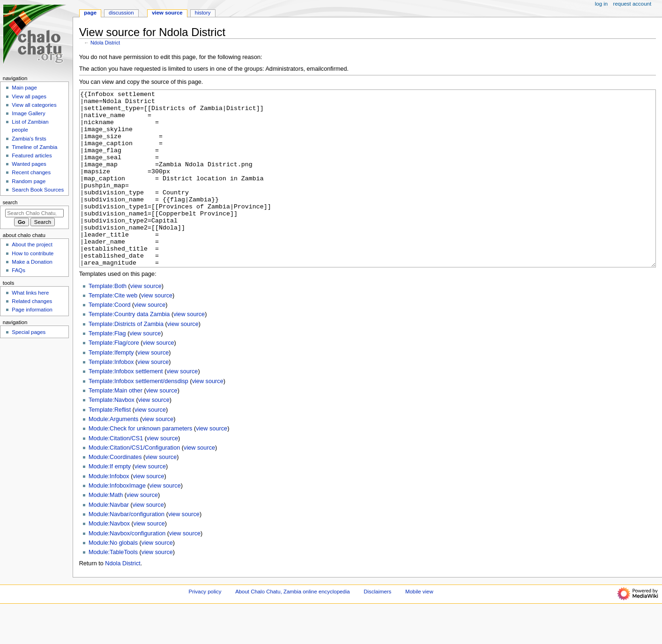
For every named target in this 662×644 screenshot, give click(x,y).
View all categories (34, 105)
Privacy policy (205, 627)
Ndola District (105, 43)
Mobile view (419, 627)
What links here (30, 293)
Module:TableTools (113, 587)
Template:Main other (115, 426)
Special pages (29, 332)
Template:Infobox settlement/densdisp (138, 416)
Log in (601, 4)
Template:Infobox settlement (126, 407)
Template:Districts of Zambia (126, 359)
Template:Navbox (112, 435)
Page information (32, 310)
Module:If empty (110, 502)
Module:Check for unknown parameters (140, 464)
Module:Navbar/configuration (126, 549)
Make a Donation (32, 262)
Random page (29, 181)
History (203, 13)
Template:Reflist (110, 445)
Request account (632, 4)
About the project (32, 244)
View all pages (29, 96)
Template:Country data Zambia (129, 349)
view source (146, 321)
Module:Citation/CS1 (116, 474)
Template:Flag (107, 369)
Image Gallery (28, 113)
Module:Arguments (114, 454)
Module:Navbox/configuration (127, 569)
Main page (24, 88)
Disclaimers (377, 627)
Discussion (121, 13)
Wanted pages (29, 164)
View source (167, 13)
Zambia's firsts (29, 139)
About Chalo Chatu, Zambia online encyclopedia (292, 627)
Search (10, 202)
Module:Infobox (109, 511)
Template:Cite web (113, 331)
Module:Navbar (109, 540)
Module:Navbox (109, 559)
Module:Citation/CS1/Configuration (134, 483)
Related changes (32, 301)
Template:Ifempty (111, 388)
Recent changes (31, 172)
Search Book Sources (38, 190)
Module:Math (106, 530)
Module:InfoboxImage (117, 521)
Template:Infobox (111, 397)
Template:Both (108, 321)
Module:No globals (113, 578)
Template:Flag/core (114, 378)
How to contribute (33, 253)
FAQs (19, 270)
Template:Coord (110, 340)
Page (90, 13)
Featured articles (32, 155)
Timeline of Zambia (34, 147)
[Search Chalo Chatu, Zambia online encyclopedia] (34, 213)
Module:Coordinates (115, 492)
